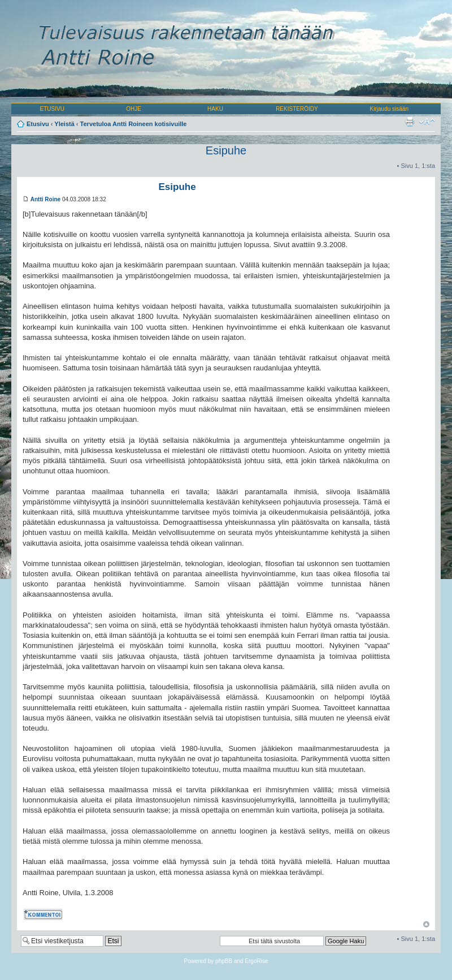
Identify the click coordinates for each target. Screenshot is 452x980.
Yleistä (64, 124)
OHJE (134, 109)
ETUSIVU (52, 109)
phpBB (224, 961)
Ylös (426, 924)
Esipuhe (226, 150)
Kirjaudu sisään (389, 109)
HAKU (215, 109)
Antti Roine (45, 199)
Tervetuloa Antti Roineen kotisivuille (134, 124)
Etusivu (38, 124)
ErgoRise (256, 961)
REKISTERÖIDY (297, 109)
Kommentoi (44, 914)
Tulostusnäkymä (410, 122)
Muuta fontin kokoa (427, 122)
